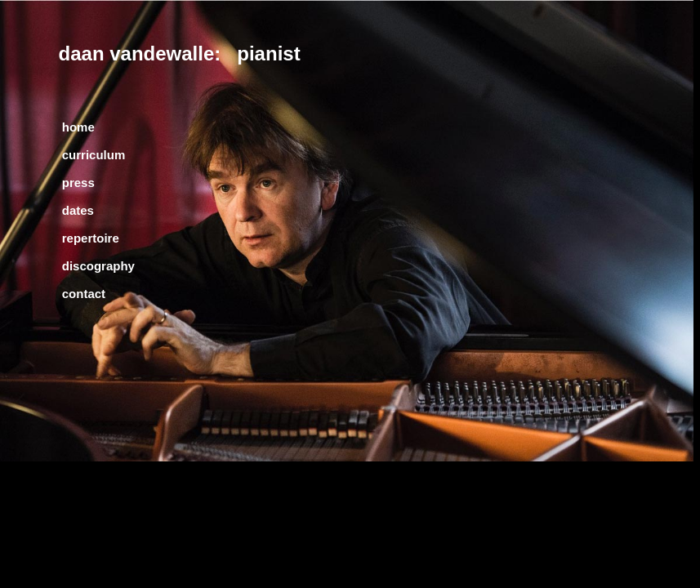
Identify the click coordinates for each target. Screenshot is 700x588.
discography (99, 266)
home (78, 127)
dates (78, 210)
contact (84, 294)
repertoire (91, 238)
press (78, 183)
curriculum (94, 155)
